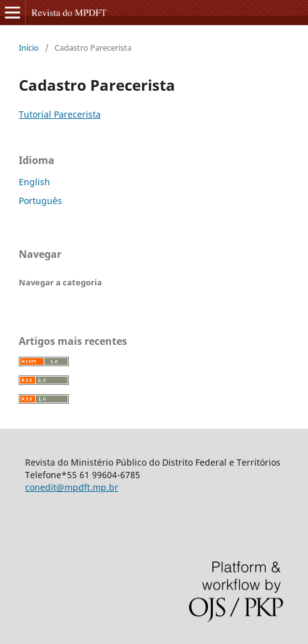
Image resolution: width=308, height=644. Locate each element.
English (34, 182)
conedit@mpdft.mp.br (72, 487)
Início (29, 48)
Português (40, 201)
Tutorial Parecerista (60, 114)
